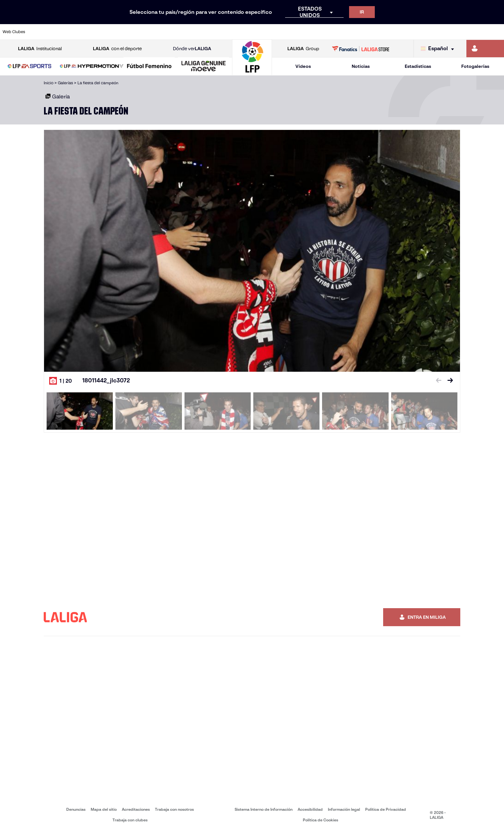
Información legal (344, 809)
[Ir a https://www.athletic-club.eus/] (44, 32)
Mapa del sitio (104, 809)
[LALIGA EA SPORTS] (30, 67)
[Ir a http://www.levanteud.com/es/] (235, 32)
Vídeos (303, 66)
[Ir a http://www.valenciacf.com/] (473, 32)
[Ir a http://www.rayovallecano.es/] (258, 32)
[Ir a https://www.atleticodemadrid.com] (68, 32)
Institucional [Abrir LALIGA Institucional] (40, 49)
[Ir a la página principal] (252, 73)
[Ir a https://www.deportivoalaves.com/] (115, 32)
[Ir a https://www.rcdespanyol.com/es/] (306, 32)
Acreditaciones (136, 809)
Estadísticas (418, 66)
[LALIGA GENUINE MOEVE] (203, 67)
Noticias (361, 66)
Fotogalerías (475, 66)
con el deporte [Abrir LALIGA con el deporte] (117, 49)
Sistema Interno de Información (264, 809)
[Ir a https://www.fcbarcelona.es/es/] (163, 32)
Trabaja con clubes (130, 820)
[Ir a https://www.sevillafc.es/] (449, 32)
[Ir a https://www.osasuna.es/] (92, 32)
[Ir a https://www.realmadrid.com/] (377, 32)
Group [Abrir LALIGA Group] (303, 49)
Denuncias (76, 809)
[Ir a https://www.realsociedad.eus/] (425, 32)
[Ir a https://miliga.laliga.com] (485, 49)
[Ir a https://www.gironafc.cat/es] (211, 32)
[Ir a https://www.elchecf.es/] (139, 32)
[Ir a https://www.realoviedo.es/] (401, 32)
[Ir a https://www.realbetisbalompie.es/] (354, 32)
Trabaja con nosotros (174, 809)
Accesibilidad (310, 809)
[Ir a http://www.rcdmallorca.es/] (330, 32)
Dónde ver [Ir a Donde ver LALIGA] (192, 49)
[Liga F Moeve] (149, 67)
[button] (30, 66)
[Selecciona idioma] (439, 49)
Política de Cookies (320, 820)
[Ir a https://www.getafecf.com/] (187, 32)
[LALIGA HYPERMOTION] (92, 67)
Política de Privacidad (386, 809)
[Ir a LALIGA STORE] (361, 49)
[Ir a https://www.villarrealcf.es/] (497, 32)
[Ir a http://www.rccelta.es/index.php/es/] (282, 32)
